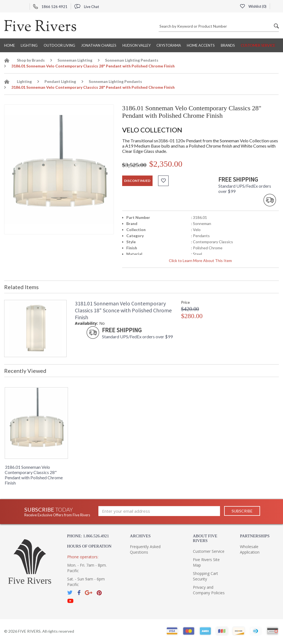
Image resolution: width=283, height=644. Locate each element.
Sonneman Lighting (75, 60)
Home (10, 45)
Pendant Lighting (60, 81)
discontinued (137, 181)
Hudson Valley (137, 45)
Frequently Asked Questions (145, 549)
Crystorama (169, 45)
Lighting (29, 45)
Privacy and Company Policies (209, 590)
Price (185, 302)
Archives (140, 536)
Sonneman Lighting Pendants (132, 60)
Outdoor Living (59, 45)
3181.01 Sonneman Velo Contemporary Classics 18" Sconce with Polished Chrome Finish (123, 310)
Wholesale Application (250, 549)
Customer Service (258, 45)
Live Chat (87, 7)
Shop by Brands (31, 60)
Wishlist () (253, 6)
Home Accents (201, 45)
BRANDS (228, 45)
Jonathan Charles (99, 45)
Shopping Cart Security (205, 576)
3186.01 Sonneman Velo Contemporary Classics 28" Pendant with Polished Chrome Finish (34, 475)
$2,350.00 (166, 164)
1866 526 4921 (50, 7)
